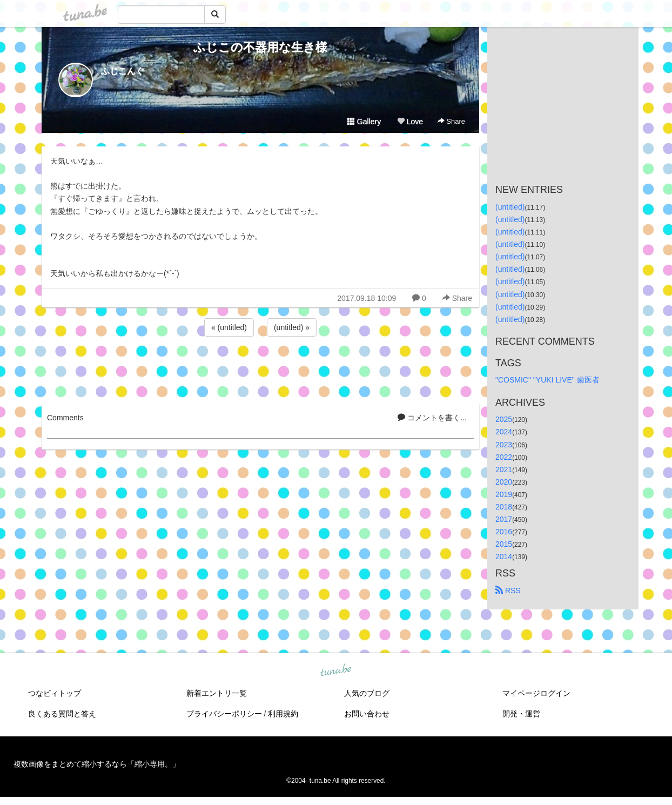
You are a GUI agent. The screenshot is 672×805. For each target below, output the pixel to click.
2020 (504, 482)
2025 (504, 419)
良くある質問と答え (62, 714)
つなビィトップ (55, 693)
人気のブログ (367, 693)
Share (451, 121)
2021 (504, 469)
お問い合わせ (367, 714)
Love (410, 122)
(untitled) (510, 207)
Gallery (364, 122)
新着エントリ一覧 (217, 693)
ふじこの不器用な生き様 (260, 47)
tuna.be (335, 671)
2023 (504, 445)
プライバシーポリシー (224, 714)
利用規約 (283, 714)
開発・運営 (521, 714)
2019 (504, 494)
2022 (504, 457)
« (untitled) (229, 327)
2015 (504, 544)
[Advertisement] (260, 368)
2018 (504, 507)
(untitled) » (292, 327)
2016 (504, 532)
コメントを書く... (432, 418)
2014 (504, 556)
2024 (504, 432)
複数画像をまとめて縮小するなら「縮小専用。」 (97, 764)
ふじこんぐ (123, 71)
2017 (504, 519)
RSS (508, 591)
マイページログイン (536, 693)
